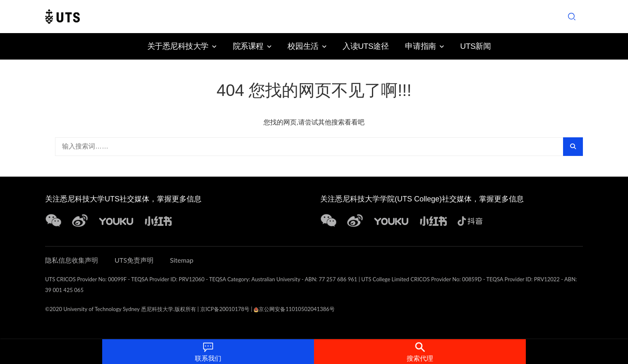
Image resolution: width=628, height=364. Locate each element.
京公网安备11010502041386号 (294, 309)
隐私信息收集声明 (72, 260)
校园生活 (303, 46)
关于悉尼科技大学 (178, 46)
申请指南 (420, 46)
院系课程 (248, 46)
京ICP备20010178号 (225, 309)
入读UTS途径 (366, 46)
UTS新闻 (475, 46)
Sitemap (182, 260)
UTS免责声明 (134, 260)
